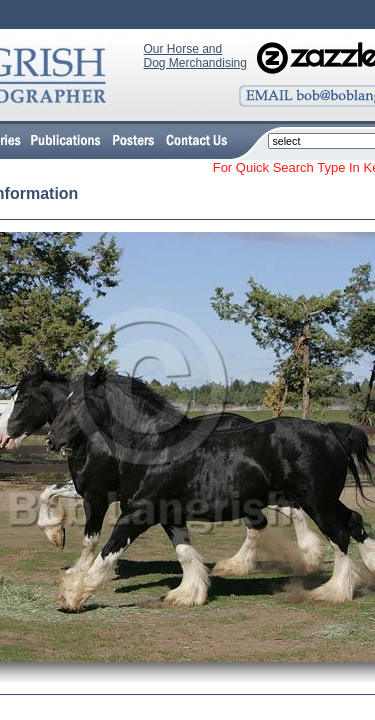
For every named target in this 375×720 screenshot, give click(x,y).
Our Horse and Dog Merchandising (195, 56)
